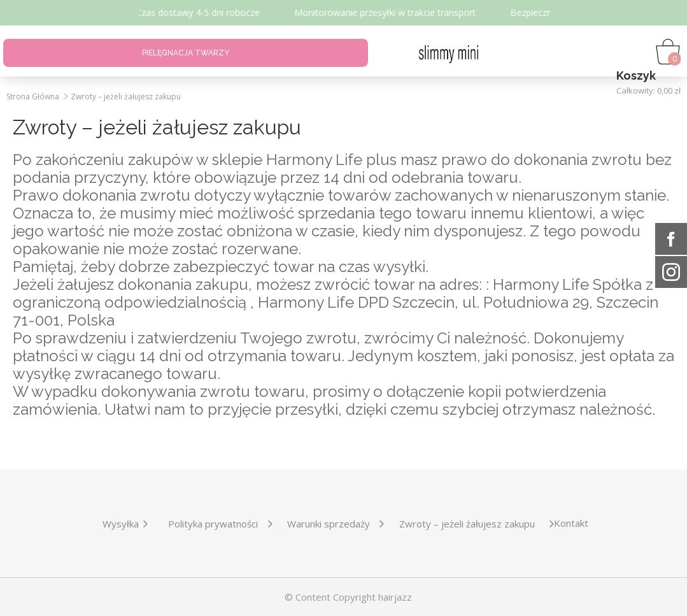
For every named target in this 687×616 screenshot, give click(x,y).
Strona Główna (33, 97)
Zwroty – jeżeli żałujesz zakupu (126, 97)
